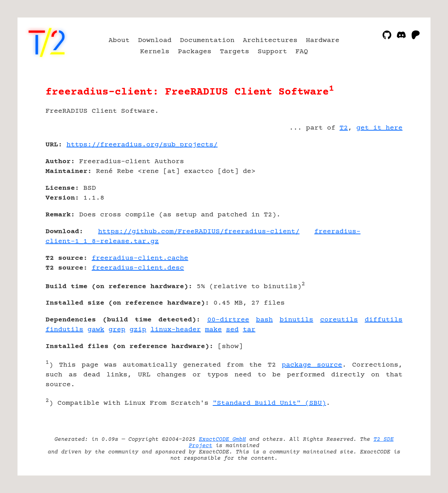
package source (312, 365)
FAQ (302, 52)
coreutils (339, 320)
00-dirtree (228, 320)
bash (264, 320)
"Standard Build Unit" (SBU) (269, 403)
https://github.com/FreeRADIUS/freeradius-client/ (199, 232)
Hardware (323, 40)
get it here (379, 128)
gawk (96, 330)
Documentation (207, 40)
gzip (138, 330)
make (213, 330)
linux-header (176, 330)
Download (155, 40)
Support (272, 52)
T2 (344, 128)
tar (249, 330)
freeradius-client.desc (138, 268)
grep (117, 330)
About (119, 40)
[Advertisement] (381, 186)
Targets (234, 52)
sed (232, 330)
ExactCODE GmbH (222, 439)
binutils (296, 320)
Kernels (155, 52)
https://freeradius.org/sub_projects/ (142, 145)
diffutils (384, 320)
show (230, 346)
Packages (195, 52)
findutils (64, 330)
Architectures (270, 40)
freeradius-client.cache (140, 258)
